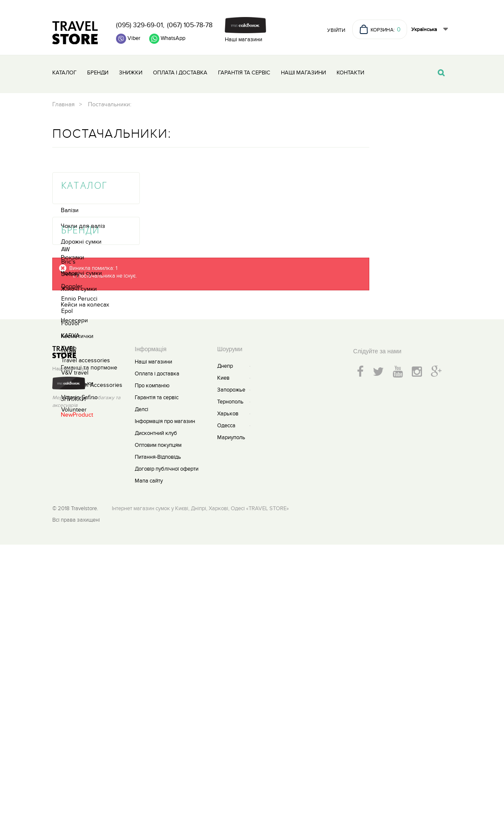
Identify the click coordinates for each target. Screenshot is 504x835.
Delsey (70, 429)
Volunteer (74, 565)
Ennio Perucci (79, 454)
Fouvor (71, 479)
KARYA (70, 491)
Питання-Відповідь (158, 747)
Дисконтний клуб (156, 724)
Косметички (77, 276)
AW (65, 405)
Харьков (228, 704)
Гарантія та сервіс (244, 73)
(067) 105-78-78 (190, 25)
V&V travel (75, 528)
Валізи (70, 150)
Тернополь (230, 692)
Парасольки (77, 323)
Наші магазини (244, 40)
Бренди (98, 73)
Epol (67, 466)
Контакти (350, 73)
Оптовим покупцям (158, 736)
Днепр (225, 656)
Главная (146, 104)
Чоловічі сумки (81, 213)
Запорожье (231, 680)
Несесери (74, 260)
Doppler (72, 442)
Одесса (226, 716)
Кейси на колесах (85, 245)
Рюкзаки (72, 197)
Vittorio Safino (79, 552)
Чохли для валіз (83, 166)
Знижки (131, 73)
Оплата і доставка (180, 73)
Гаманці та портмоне (89, 308)
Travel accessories (86, 515)
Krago (69, 503)
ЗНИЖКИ (73, 339)
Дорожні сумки (81, 182)
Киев (223, 668)
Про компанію (152, 676)
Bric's (68, 417)
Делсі (142, 700)
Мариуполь (231, 728)
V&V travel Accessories (92, 540)
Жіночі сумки (79, 229)
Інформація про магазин (165, 712)
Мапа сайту (149, 771)
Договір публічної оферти (167, 759)
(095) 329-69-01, (140, 25)
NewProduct (77, 355)
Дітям (68, 292)
